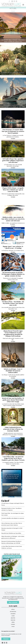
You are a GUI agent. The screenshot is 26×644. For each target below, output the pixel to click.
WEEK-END (13, 620)
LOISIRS (13, 616)
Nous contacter (13, 602)
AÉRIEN (13, 622)
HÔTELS (13, 609)
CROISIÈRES (13, 614)
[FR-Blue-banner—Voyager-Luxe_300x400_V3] (12, 483)
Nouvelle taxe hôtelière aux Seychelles (11, 533)
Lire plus (13, 139)
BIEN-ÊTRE (13, 618)
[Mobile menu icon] (23, 5)
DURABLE (13, 624)
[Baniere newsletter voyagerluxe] (12, 566)
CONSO (13, 626)
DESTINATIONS (13, 612)
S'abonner (6, 639)
